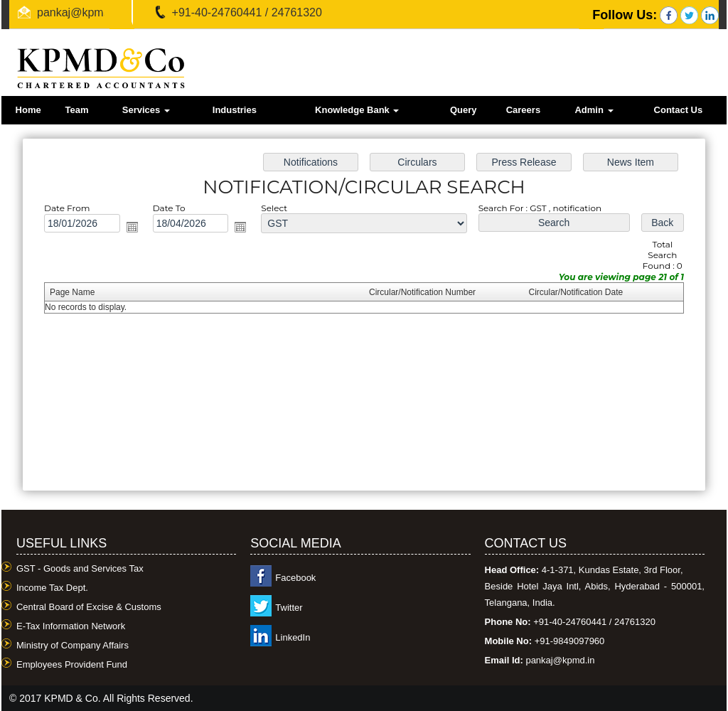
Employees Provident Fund (72, 664)
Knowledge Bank (357, 110)
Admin (594, 110)
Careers (523, 110)
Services (146, 110)
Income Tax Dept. (52, 588)
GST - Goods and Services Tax (80, 568)
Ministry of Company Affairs (73, 645)
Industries (235, 110)
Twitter (289, 608)
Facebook (295, 578)
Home (28, 110)
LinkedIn (293, 637)
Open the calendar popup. (138, 229)
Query (464, 110)
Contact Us (679, 110)
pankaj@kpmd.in (79, 12)
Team (76, 110)
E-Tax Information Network (71, 626)
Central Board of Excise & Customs (89, 607)
